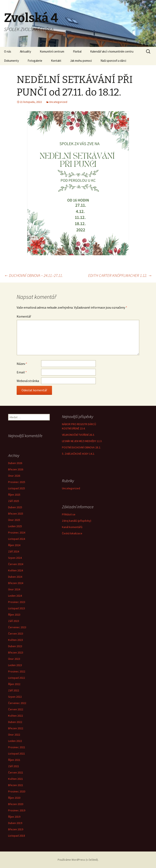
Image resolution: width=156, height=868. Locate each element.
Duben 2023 (15, 646)
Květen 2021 (16, 779)
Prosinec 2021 (17, 747)
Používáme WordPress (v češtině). (78, 860)
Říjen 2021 (14, 760)
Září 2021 (14, 766)
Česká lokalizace (72, 533)
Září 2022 (14, 690)
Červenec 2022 (17, 703)
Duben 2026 (15, 463)
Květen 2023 (16, 640)
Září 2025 (14, 501)
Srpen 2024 (15, 558)
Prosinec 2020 (17, 791)
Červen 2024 (16, 564)
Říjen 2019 (14, 817)
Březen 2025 (16, 514)
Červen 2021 (16, 772)
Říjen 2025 (14, 495)
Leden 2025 (15, 526)
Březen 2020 (16, 804)
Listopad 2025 (17, 488)
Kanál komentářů (72, 527)
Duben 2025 (15, 507)
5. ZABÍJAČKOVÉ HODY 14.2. (78, 454)
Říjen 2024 (14, 545)
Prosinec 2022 (17, 671)
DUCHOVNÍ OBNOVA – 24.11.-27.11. (33, 275)
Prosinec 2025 (17, 482)
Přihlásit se (69, 514)
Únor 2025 (14, 520)
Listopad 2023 (17, 608)
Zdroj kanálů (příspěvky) (77, 521)
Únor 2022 (14, 735)
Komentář (24, 316)
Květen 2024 (16, 570)
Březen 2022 (16, 728)
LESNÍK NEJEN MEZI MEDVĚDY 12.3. (82, 441)
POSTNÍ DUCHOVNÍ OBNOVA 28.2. (81, 447)
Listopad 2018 (17, 836)
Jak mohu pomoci (81, 61)
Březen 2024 (16, 583)
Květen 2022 (16, 716)
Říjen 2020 (14, 798)
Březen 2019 (16, 829)
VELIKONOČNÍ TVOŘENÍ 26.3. (78, 435)
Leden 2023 (15, 665)
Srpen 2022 (15, 697)
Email (22, 372)
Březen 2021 (16, 785)
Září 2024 (14, 551)
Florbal (77, 51)
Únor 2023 (14, 659)
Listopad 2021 (17, 754)
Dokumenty (11, 61)
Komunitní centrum (52, 51)
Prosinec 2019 (17, 810)
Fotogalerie (35, 61)
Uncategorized (58, 102)
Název (22, 364)
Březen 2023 (16, 652)
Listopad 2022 (17, 678)
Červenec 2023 (17, 627)
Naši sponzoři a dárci (113, 61)
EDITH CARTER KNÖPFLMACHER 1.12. (120, 275)
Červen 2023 (16, 634)
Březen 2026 (16, 469)
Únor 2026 (14, 476)
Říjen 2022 (14, 684)
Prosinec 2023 (17, 602)
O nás (8, 51)
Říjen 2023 (14, 615)
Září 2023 (14, 621)
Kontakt (56, 61)
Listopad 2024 (17, 539)
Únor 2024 (14, 589)
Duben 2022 (15, 722)
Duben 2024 (15, 577)
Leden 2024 (15, 596)
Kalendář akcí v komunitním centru (112, 51)
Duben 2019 (15, 823)
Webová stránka (28, 381)
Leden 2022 (15, 741)
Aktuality (25, 51)
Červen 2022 (16, 709)
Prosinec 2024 (17, 532)
